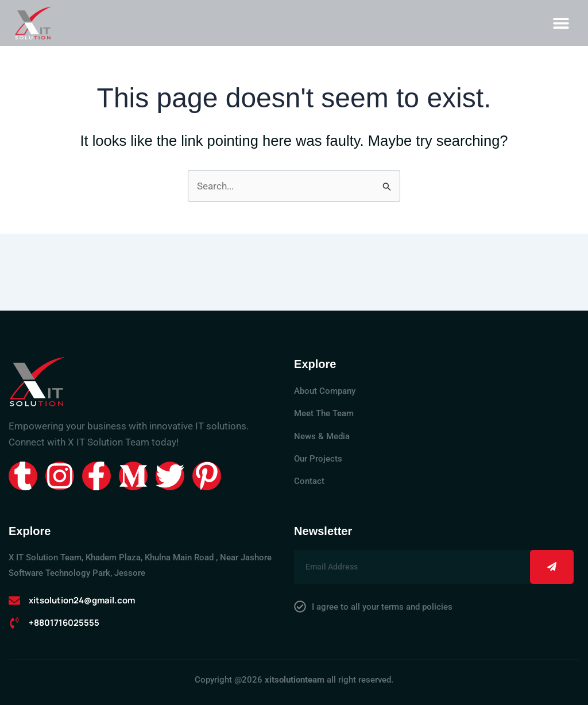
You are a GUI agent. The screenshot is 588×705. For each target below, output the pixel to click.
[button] (561, 23)
